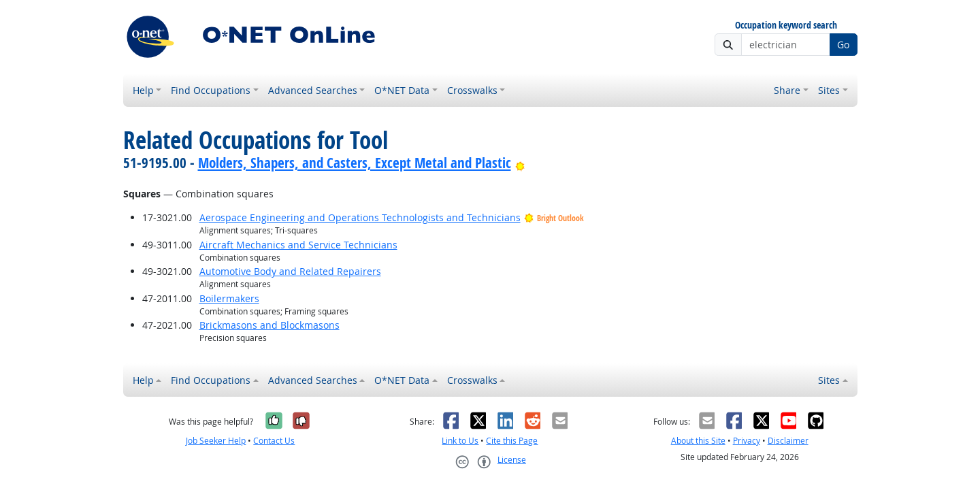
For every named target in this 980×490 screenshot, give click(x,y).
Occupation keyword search (786, 26)
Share (787, 90)
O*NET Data (402, 90)
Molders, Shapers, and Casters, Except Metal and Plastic (355, 163)
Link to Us (460, 441)
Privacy (747, 441)
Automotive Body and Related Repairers (290, 271)
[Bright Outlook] (520, 163)
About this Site (698, 441)
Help (143, 90)
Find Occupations (211, 90)
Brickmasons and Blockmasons (269, 325)
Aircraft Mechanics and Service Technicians (298, 245)
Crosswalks (472, 90)
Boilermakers (229, 298)
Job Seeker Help (216, 441)
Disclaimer (788, 441)
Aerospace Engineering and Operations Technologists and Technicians (360, 217)
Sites (829, 90)
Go (843, 45)
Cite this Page (512, 441)
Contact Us (274, 441)
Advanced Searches (313, 90)
